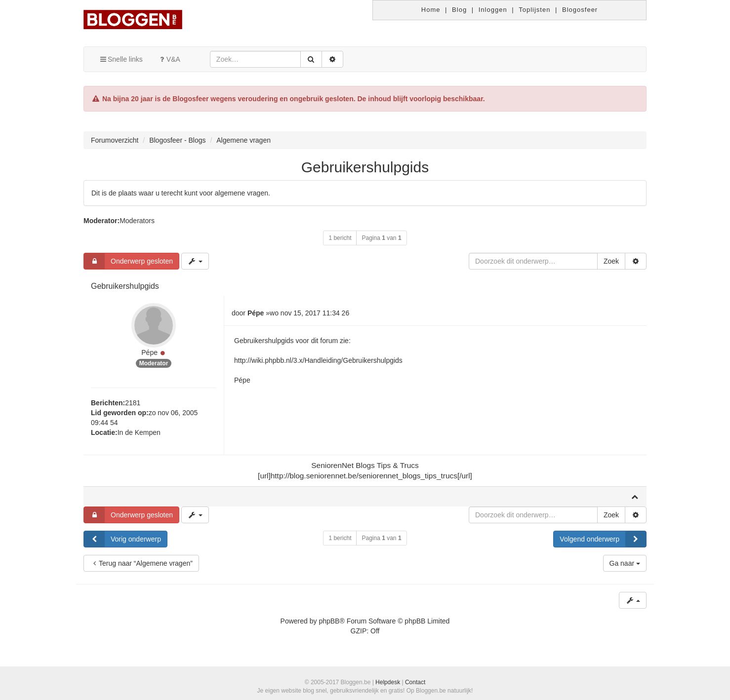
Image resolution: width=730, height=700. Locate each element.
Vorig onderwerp (122, 539)
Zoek (611, 261)
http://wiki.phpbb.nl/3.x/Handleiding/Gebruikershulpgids (318, 360)
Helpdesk (388, 682)
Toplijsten (534, 10)
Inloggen (493, 10)
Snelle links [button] (121, 59)
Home (431, 10)
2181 (133, 403)
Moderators (137, 221)
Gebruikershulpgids (365, 167)
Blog (459, 10)
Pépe (149, 352)
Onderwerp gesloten (128, 261)
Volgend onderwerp (603, 539)
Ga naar (625, 563)
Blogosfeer (580, 10)
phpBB (329, 621)
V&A (169, 59)
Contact (415, 682)
